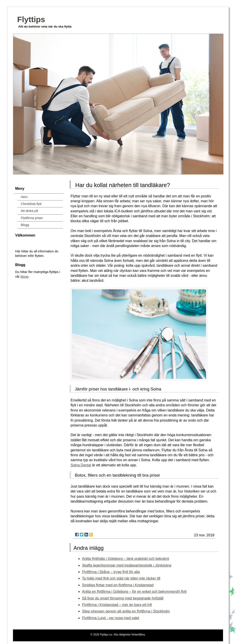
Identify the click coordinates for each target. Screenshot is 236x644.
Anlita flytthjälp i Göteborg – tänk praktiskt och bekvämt (126, 559)
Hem (24, 197)
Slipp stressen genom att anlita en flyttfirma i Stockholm (126, 611)
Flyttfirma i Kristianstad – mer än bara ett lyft (117, 605)
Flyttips (31, 19)
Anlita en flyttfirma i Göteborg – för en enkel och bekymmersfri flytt (134, 592)
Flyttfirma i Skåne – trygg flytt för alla (111, 572)
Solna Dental (81, 465)
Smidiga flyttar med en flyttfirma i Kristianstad (118, 585)
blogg (24, 277)
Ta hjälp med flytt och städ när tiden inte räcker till (121, 578)
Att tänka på (29, 211)
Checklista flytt (31, 204)
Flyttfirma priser (32, 218)
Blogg (25, 225)
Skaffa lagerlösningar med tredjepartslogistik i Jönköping (127, 565)
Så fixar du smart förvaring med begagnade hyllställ (123, 598)
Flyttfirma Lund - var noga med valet (111, 618)
